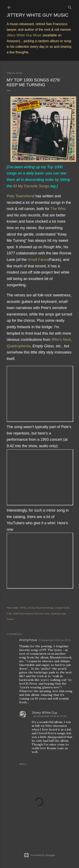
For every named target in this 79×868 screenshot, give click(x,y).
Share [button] (10, 619)
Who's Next (61, 340)
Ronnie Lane (41, 613)
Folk (9, 613)
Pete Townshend (21, 196)
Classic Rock (62, 608)
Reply (23, 764)
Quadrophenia (19, 346)
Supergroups (58, 613)
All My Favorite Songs (31, 186)
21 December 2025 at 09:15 (55, 640)
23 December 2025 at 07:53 (50, 716)
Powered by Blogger (40, 855)
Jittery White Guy (45, 713)
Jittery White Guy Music (38, 15)
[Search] (70, 7)
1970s (23, 608)
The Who (58, 209)
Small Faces (38, 260)
